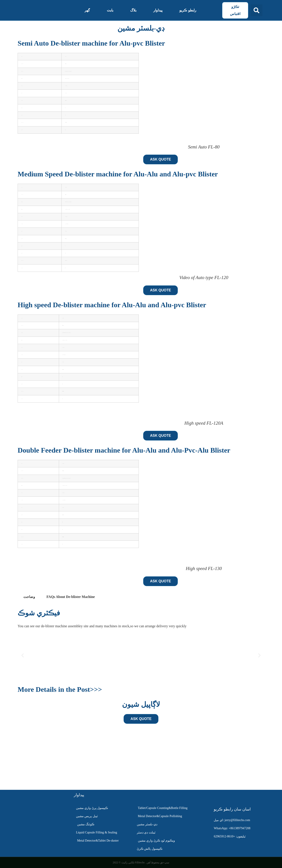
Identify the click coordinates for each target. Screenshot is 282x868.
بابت (110, 10)
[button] (257, 10)
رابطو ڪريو (188, 10)
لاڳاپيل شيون (141, 704)
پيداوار (158, 10)
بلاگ (133, 10)
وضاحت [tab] (29, 597)
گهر (87, 10)
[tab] (71, 597)
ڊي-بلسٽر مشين (141, 28)
